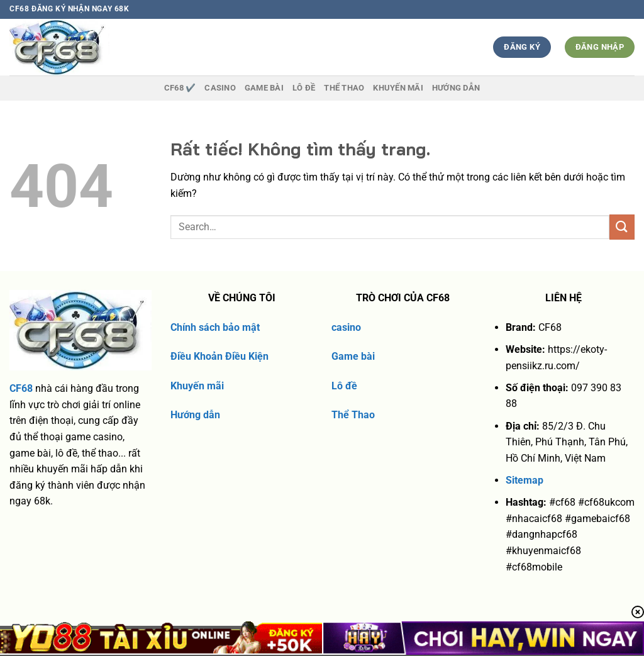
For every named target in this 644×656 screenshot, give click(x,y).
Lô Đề (304, 88)
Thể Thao (353, 415)
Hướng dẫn (456, 88)
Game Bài (264, 88)
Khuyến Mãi (398, 88)
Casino (220, 88)
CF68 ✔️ (180, 88)
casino (346, 327)
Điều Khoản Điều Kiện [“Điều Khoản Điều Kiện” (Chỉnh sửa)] (219, 356)
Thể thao (344, 88)
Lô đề (344, 386)
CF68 (21, 388)
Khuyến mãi (197, 386)
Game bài (353, 356)
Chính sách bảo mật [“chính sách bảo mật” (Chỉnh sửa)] (215, 327)
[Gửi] (622, 227)
